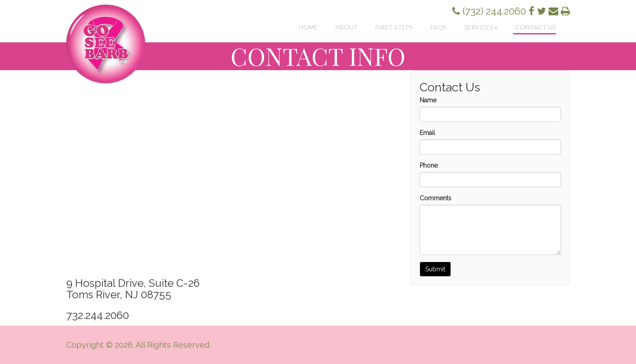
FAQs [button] (439, 27)
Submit (435, 269)
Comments (435, 198)
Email (427, 133)
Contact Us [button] (536, 27)
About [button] (346, 27)
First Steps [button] (394, 27)
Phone (429, 165)
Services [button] (481, 27)
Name (428, 100)
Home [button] (308, 27)
